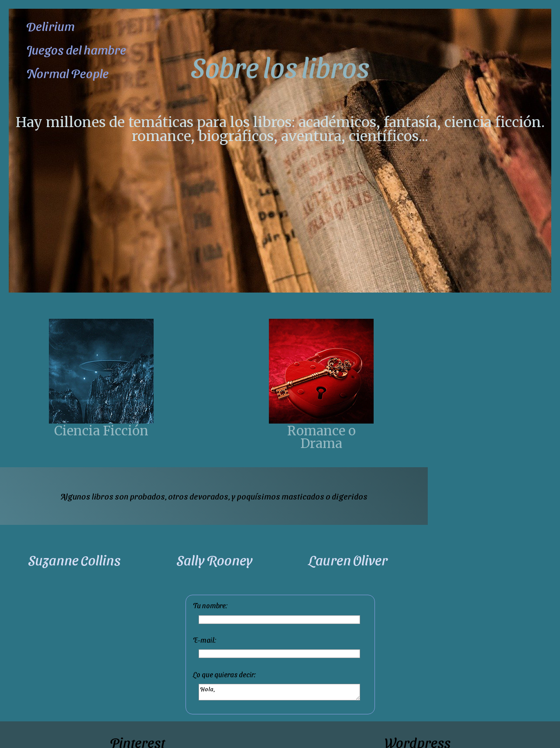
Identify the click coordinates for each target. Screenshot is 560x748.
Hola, (279, 692)
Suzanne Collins (74, 560)
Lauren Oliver (348, 560)
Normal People (67, 73)
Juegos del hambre (76, 49)
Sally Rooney (215, 560)
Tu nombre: (210, 606)
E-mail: (205, 640)
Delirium (50, 26)
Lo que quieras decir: (225, 675)
